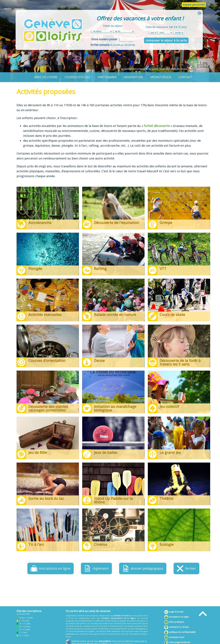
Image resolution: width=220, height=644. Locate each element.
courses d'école (78, 77)
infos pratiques (174, 622)
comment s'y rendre (177, 627)
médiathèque (161, 77)
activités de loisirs (121, 616)
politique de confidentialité (180, 632)
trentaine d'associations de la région (119, 618)
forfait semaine (100, 45)
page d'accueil (174, 612)
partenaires (107, 77)
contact (185, 77)
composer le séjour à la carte (166, 40)
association (133, 77)
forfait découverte (157, 126)
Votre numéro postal (104, 39)
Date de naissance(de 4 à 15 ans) (166, 26)
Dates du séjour (113, 26)
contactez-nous (174, 637)
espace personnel (194, 5)
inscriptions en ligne (177, 617)
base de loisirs (46, 77)
